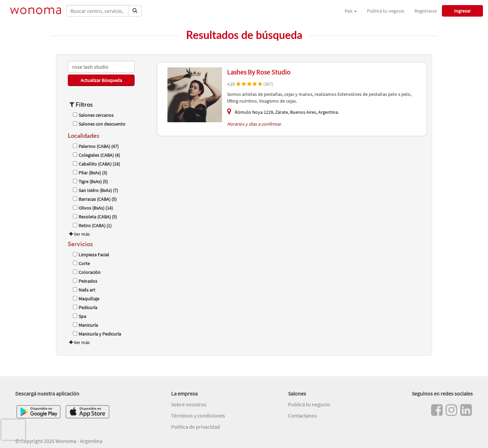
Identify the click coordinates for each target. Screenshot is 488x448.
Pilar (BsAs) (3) (90, 173)
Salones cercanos (93, 115)
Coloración (87, 272)
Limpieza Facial (91, 255)
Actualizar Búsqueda (101, 80)
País (351, 11)
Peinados (85, 281)
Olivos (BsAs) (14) (93, 208)
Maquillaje (86, 299)
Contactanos (302, 415)
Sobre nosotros (189, 404)
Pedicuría (85, 307)
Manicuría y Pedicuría (97, 334)
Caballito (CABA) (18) (96, 164)
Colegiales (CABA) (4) (96, 155)
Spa (79, 316)
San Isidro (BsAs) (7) (95, 190)
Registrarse (426, 11)
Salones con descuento (99, 124)
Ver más (79, 234)
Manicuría (85, 325)
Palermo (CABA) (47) (96, 146)
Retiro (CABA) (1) (92, 226)
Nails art (84, 290)
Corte (81, 263)
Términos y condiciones (198, 415)
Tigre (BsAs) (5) (90, 182)
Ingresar (462, 11)
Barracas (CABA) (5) (95, 199)
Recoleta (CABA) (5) (95, 217)
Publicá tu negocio (386, 11)
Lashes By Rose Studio (259, 72)
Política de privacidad (196, 427)
